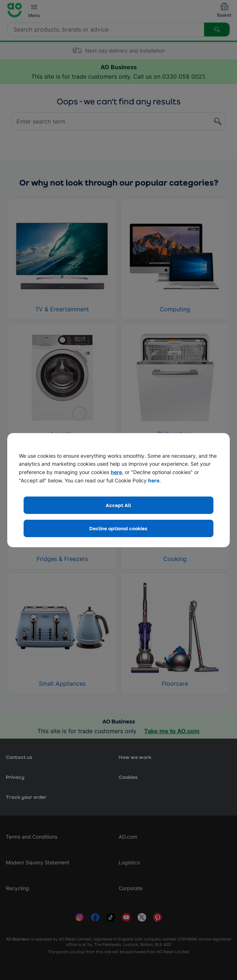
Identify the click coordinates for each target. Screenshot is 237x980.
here (116, 472)
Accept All (118, 505)
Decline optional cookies (118, 528)
